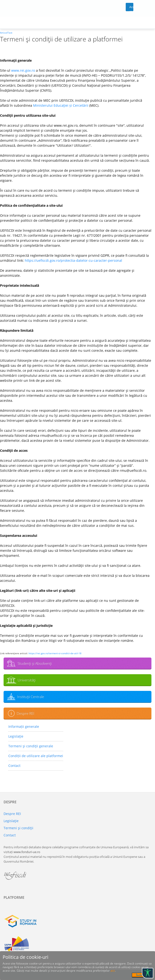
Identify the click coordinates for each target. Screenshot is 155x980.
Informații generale (24, 726)
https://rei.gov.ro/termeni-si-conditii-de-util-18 (55, 653)
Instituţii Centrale (31, 697)
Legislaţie (16, 736)
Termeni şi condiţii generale (31, 746)
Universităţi (27, 680)
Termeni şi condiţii (18, 828)
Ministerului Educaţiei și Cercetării (61, 105)
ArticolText (6, 33)
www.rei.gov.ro (23, 70)
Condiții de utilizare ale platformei (36, 756)
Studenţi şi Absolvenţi (35, 663)
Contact (14, 766)
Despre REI (25, 713)
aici (113, 971)
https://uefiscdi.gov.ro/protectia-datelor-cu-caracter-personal (73, 260)
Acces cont (131, 8)
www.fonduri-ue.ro (27, 852)
